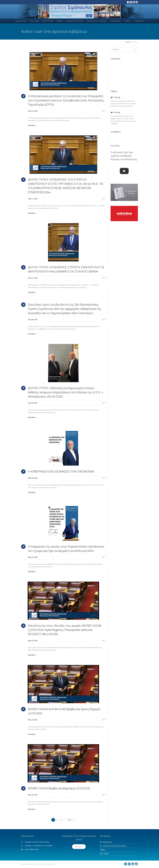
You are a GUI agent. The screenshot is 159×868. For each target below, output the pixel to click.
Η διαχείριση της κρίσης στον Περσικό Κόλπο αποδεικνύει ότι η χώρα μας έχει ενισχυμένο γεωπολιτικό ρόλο (66, 549)
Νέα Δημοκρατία (106, 842)
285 (70, 820)
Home (128, 42)
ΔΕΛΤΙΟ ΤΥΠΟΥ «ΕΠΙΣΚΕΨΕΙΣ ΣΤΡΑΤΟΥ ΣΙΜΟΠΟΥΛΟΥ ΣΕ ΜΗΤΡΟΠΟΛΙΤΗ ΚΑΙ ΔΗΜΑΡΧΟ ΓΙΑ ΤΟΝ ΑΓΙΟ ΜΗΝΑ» (66, 269)
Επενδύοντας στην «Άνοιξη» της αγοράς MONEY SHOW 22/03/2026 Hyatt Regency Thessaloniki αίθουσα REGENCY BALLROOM (65, 630)
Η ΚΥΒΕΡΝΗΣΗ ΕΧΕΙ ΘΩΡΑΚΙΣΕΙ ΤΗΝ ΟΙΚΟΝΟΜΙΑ (61, 471)
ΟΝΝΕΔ (102, 850)
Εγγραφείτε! (79, 847)
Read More (32, 125)
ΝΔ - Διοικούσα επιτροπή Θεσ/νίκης (113, 846)
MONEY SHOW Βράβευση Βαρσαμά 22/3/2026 (59, 788)
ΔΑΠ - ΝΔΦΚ (104, 854)
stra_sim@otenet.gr (32, 849)
